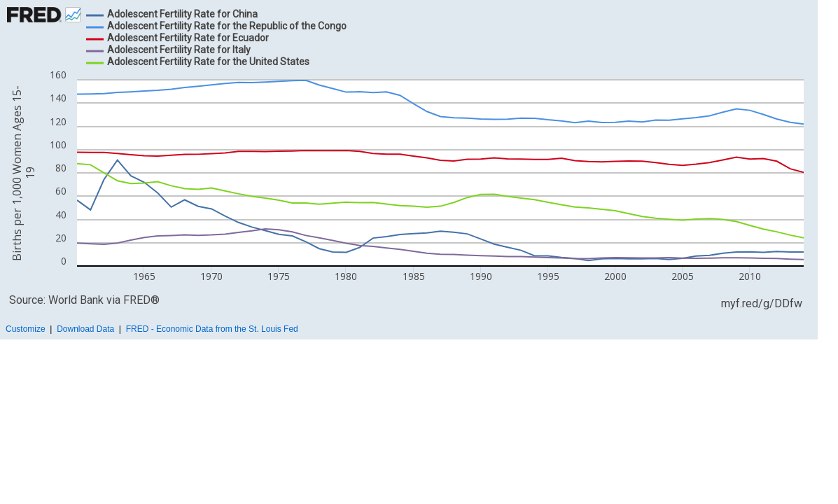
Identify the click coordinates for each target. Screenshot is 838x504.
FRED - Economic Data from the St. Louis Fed (212, 329)
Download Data (85, 329)
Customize (26, 329)
